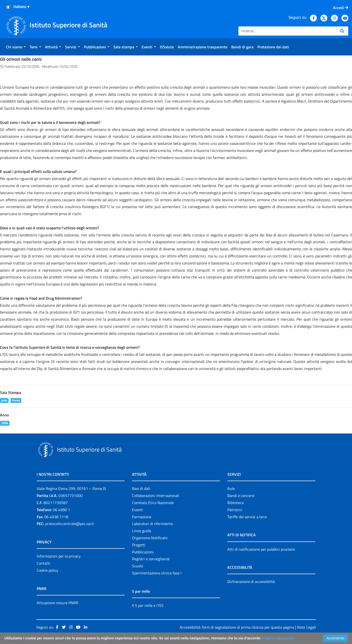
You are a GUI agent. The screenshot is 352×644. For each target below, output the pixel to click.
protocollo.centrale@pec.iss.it (70, 524)
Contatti (44, 563)
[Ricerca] (287, 31)
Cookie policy (47, 570)
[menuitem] (16, 47)
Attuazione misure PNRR (57, 603)
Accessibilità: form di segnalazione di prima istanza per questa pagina (237, 627)
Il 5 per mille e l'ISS (148, 605)
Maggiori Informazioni (278, 638)
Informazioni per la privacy (59, 556)
